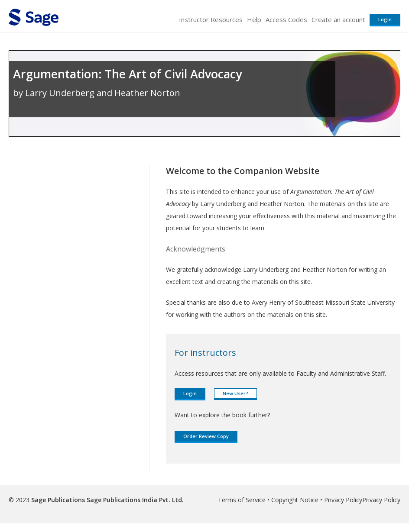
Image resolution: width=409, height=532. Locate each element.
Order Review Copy (206, 436)
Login (385, 19)
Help (254, 19)
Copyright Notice (295, 500)
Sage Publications (58, 500)
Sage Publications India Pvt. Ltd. (134, 500)
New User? (235, 393)
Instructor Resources (211, 19)
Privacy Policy (343, 500)
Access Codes (286, 19)
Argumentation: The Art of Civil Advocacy (127, 74)
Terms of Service (242, 500)
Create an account (338, 19)
